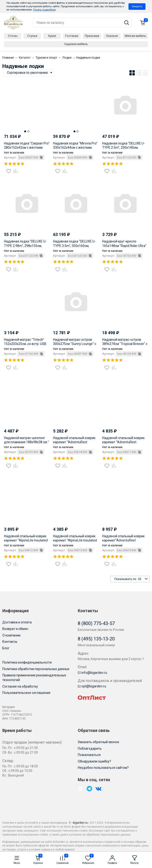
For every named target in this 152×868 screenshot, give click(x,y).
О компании (11, 635)
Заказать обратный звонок (98, 742)
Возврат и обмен (15, 629)
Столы (13, 36)
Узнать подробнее (44, 10)
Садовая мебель (76, 44)
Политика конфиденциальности (27, 662)
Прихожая (92, 36)
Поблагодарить (90, 749)
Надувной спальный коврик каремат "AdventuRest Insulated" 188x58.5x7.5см (123, 442)
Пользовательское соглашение (26, 693)
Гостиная (72, 36)
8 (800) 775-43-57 (96, 623)
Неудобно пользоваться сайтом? (103, 768)
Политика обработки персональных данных (36, 669)
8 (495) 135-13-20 (96, 639)
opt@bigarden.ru (92, 686)
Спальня (112, 36)
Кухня (52, 36)
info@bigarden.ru (92, 673)
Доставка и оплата (17, 622)
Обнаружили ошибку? (94, 761)
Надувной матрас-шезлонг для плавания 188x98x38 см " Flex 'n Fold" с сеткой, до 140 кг (27, 442)
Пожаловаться (89, 755)
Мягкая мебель (135, 36)
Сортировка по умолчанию (27, 73)
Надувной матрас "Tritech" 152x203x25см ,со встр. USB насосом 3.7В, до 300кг (25, 344)
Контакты (10, 642)
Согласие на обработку (20, 686)
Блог (6, 648)
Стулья (32, 36)
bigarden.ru (80, 823)
